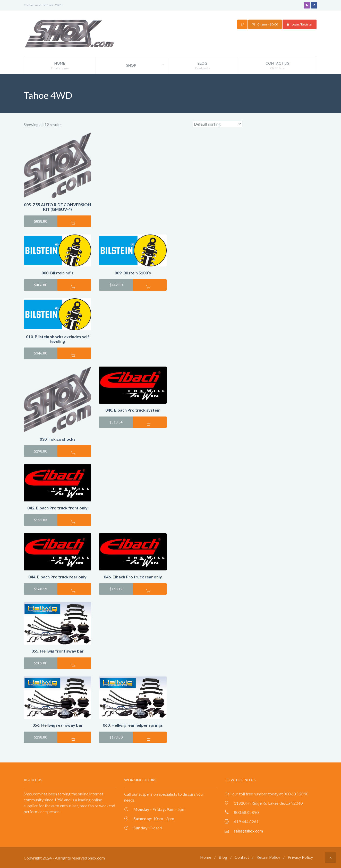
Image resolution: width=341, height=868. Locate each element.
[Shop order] (217, 124)
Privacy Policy (300, 857)
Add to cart (74, 223)
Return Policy (268, 857)
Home (60, 66)
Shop (146, 65)
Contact (242, 857)
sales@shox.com (248, 831)
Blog (202, 66)
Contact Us (278, 66)
